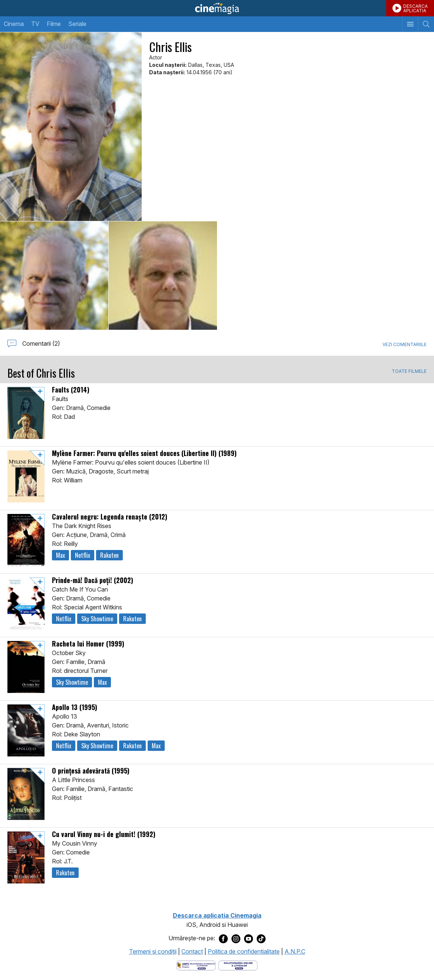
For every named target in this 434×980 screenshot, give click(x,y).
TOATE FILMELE (409, 371)
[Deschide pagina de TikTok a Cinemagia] (261, 938)
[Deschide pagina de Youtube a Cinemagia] (249, 938)
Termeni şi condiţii (153, 951)
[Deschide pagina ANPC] (196, 965)
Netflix (83, 555)
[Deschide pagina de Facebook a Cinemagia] (223, 938)
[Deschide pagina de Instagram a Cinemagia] (236, 938)
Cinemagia (217, 8)
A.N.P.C (295, 951)
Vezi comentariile (405, 344)
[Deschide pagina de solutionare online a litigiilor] (238, 965)
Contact (192, 951)
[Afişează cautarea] (426, 24)
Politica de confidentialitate (244, 951)
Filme (54, 24)
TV (35, 24)
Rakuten (109, 555)
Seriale (77, 24)
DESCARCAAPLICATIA (415, 8)
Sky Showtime (97, 619)
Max (60, 555)
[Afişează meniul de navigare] (410, 24)
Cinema (14, 24)
